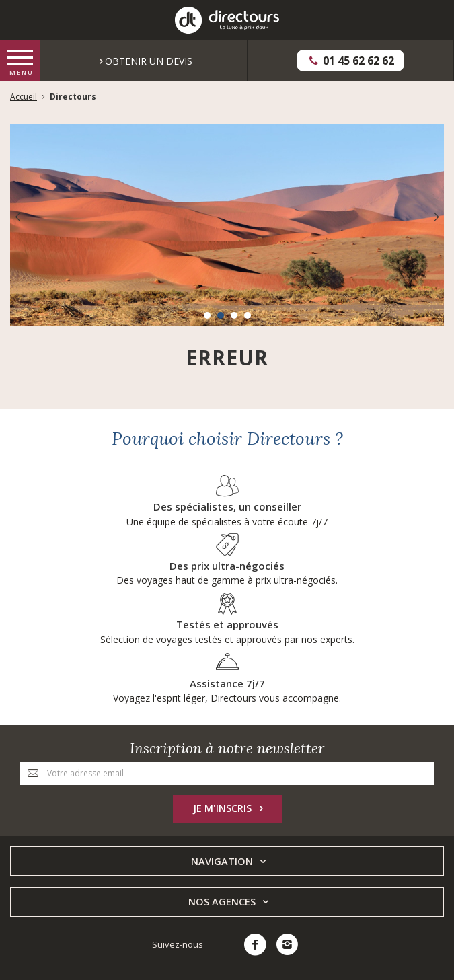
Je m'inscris (231, 809)
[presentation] (17, 217)
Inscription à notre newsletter (227, 748)
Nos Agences (230, 902)
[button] (207, 315)
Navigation (230, 862)
